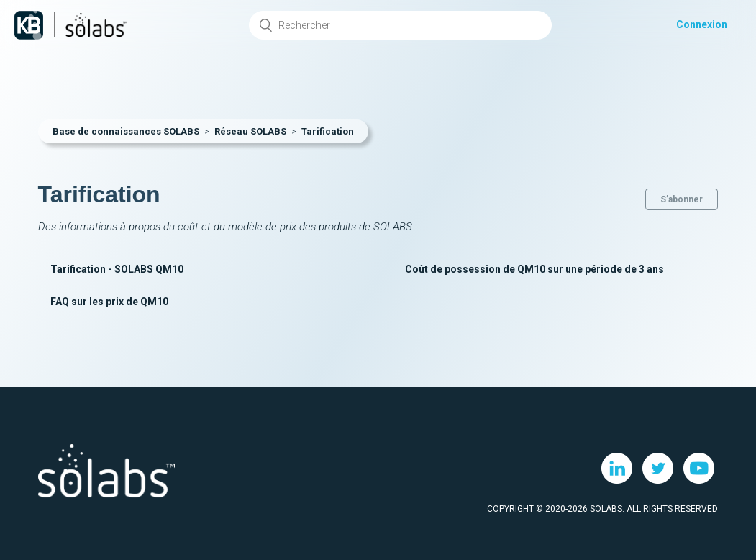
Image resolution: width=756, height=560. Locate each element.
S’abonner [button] (682, 199)
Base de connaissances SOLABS (126, 131)
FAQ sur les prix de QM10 (109, 302)
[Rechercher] (400, 25)
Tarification (328, 131)
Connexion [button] (702, 24)
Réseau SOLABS (250, 131)
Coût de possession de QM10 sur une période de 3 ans (534, 269)
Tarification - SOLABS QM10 (117, 269)
